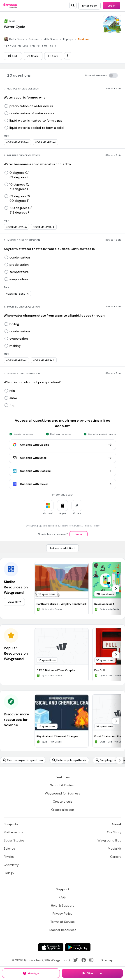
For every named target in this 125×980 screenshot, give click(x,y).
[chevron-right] (116, 589)
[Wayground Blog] (109, 840)
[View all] (14, 602)
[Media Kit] (115, 848)
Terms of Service (71, 526)
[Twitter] (76, 960)
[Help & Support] (62, 905)
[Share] (33, 56)
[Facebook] (84, 960)
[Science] (9, 848)
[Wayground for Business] (62, 793)
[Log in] (111, 6)
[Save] (53, 56)
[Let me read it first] (62, 548)
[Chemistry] (11, 865)
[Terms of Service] (62, 922)
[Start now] (92, 973)
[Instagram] (91, 960)
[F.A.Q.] (62, 897)
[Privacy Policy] (62, 914)
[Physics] (9, 857)
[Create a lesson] (63, 810)
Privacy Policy (92, 526)
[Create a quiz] (62, 801)
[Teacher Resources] (62, 930)
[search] (73, 5)
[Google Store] (78, 947)
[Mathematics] (13, 832)
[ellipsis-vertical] (68, 56)
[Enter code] (89, 6)
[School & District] (63, 785)
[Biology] (9, 873)
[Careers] (116, 857)
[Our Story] (114, 832)
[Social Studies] (14, 840)
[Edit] (13, 56)
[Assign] (31, 973)
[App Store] (51, 947)
